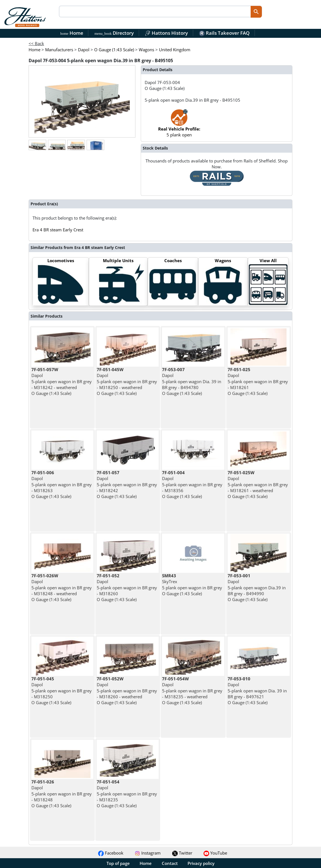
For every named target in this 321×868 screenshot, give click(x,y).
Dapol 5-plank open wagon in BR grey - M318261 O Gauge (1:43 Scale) (258, 381)
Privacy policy (201, 863)
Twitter (182, 853)
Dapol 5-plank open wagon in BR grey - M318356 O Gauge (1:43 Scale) (192, 484)
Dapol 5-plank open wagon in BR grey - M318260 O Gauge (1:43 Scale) (127, 587)
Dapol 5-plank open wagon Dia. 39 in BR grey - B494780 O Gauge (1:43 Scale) (192, 381)
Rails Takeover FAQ (224, 33)
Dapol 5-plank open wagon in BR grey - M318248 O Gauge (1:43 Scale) (62, 794)
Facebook (111, 853)
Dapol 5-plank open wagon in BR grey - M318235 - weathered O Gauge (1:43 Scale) (192, 691)
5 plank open (179, 126)
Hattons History (166, 33)
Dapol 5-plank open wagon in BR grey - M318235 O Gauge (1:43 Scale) (127, 794)
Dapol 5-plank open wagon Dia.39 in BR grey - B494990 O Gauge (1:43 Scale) (257, 587)
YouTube (215, 853)
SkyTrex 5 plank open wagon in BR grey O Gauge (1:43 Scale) (192, 585)
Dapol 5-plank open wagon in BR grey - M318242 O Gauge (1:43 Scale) (127, 484)
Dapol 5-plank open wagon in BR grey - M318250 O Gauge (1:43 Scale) (62, 691)
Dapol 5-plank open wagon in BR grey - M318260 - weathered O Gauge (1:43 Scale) (127, 691)
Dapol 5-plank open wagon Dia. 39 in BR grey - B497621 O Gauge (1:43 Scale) (257, 691)
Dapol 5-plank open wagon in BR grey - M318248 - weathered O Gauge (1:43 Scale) (62, 587)
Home (72, 33)
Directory (114, 33)
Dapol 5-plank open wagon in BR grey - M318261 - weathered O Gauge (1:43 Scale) (258, 484)
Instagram (148, 853)
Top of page (118, 863)
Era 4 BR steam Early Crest (58, 230)
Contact (170, 863)
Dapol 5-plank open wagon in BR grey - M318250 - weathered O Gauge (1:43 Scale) (127, 381)
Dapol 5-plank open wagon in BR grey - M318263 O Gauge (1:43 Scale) (62, 484)
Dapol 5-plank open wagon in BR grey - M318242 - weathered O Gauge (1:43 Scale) (62, 381)
